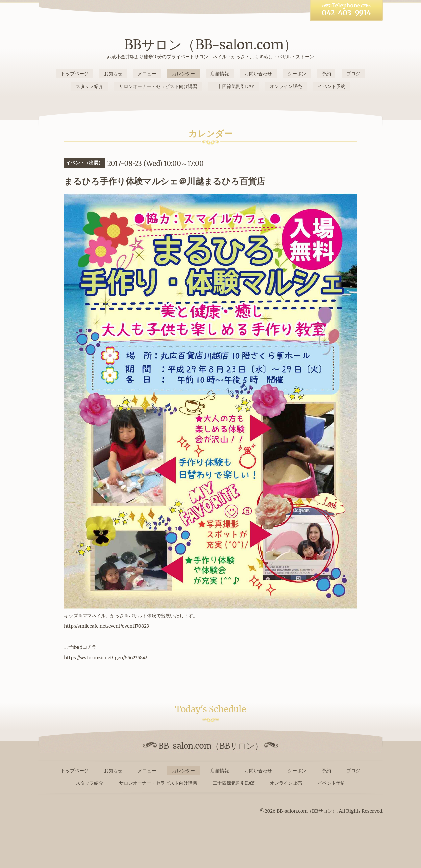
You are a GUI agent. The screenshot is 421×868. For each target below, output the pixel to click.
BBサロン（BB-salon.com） (210, 45)
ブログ (353, 74)
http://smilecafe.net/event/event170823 (107, 626)
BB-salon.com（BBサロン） (307, 811)
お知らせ (113, 74)
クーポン (297, 74)
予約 (326, 74)
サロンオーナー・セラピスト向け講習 (158, 86)
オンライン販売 (286, 86)
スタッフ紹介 (89, 86)
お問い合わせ (258, 74)
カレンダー (184, 74)
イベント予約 (332, 86)
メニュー (147, 74)
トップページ (75, 74)
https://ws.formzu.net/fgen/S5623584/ (106, 658)
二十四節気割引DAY (234, 86)
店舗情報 (220, 74)
